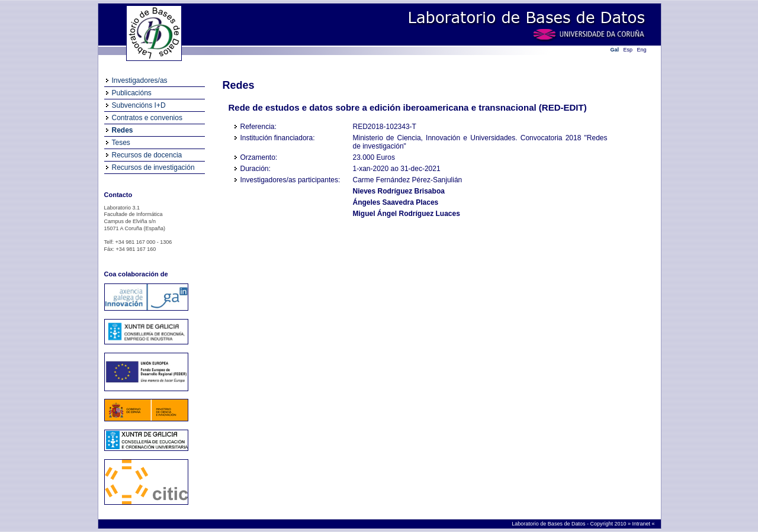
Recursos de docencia (147, 155)
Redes (123, 130)
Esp (628, 50)
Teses (121, 143)
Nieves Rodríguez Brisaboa (399, 191)
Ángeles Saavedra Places (396, 202)
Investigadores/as (140, 80)
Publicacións (132, 93)
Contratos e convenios (147, 118)
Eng (642, 50)
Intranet (642, 524)
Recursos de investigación (153, 167)
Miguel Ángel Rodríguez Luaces (407, 214)
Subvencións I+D (139, 105)
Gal (615, 50)
